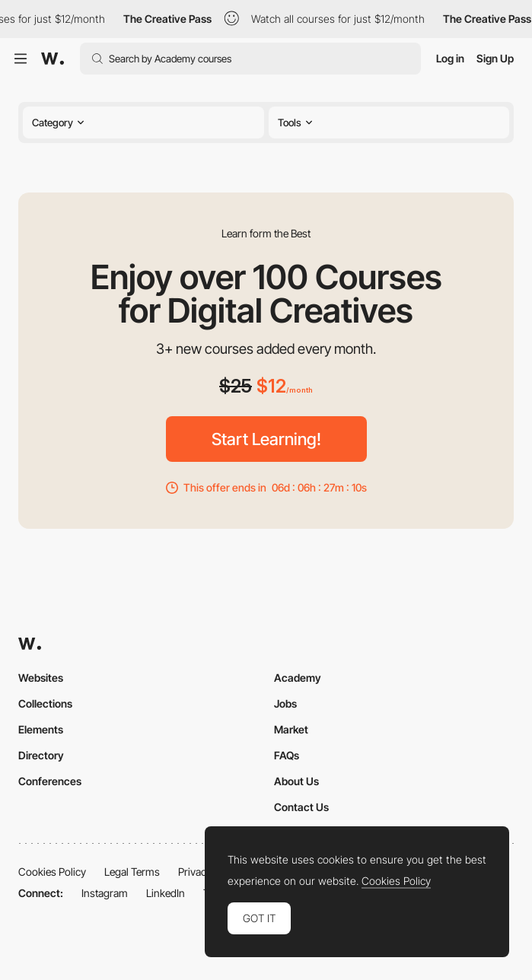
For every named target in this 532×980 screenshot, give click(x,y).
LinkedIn (166, 893)
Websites (41, 678)
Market (291, 729)
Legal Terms (132, 872)
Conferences (50, 781)
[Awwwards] (53, 59)
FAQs (287, 755)
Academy (298, 678)
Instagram (105, 893)
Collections (45, 703)
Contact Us (301, 807)
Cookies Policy (52, 872)
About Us (296, 781)
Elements (41, 729)
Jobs (285, 703)
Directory (41, 755)
